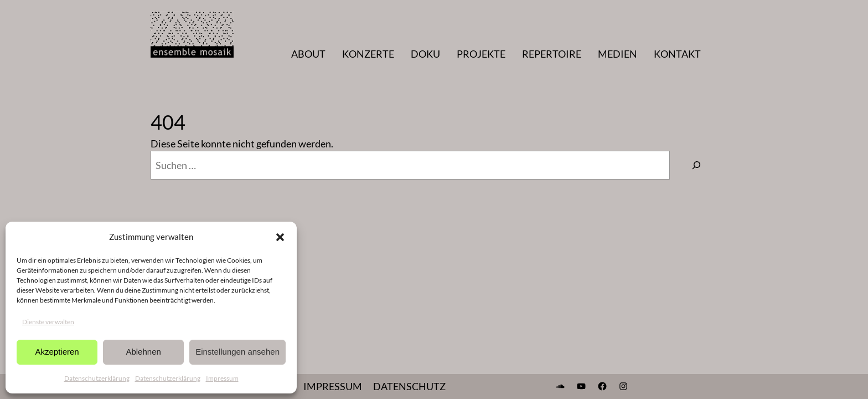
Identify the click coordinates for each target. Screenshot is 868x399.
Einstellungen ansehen (237, 352)
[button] (280, 237)
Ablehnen (143, 352)
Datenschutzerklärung (97, 378)
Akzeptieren (57, 352)
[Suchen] (696, 165)
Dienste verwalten (48, 322)
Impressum (222, 378)
